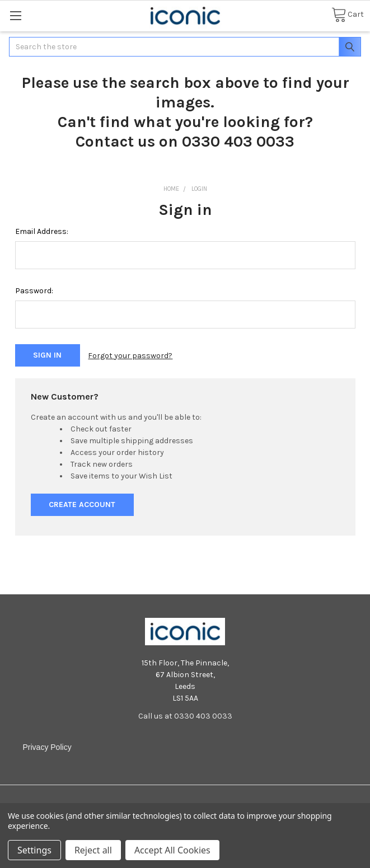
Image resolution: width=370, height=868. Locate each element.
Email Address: (42, 231)
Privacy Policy (47, 747)
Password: (34, 291)
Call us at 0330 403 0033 (185, 716)
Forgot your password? (130, 356)
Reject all (93, 850)
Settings (34, 850)
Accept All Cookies (172, 850)
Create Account (82, 505)
